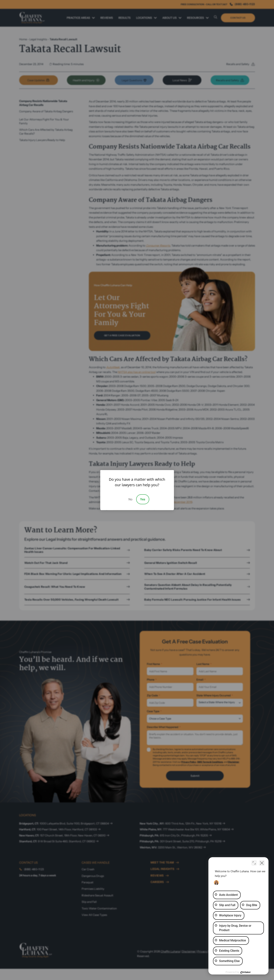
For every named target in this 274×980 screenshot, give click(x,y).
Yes (143, 499)
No (130, 499)
